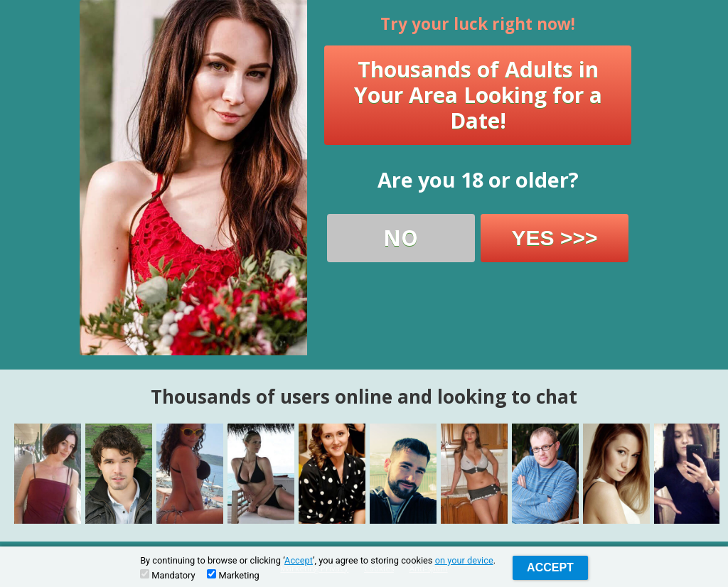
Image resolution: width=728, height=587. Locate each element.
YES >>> (555, 238)
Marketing (233, 575)
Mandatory (167, 575)
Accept (299, 560)
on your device (464, 560)
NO (401, 238)
